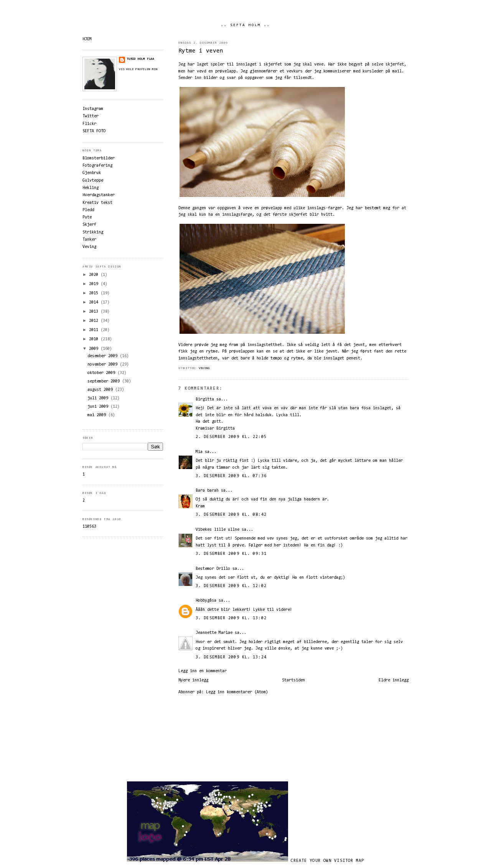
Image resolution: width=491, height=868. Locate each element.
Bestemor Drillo (213, 569)
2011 (95, 330)
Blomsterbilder (99, 158)
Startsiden (293, 680)
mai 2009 (98, 415)
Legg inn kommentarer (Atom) (237, 692)
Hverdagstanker (99, 195)
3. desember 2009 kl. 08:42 (231, 515)
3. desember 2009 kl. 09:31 (231, 554)
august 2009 (101, 390)
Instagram (93, 109)
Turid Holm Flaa (140, 59)
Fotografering (97, 166)
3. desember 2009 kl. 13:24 (231, 657)
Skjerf (89, 225)
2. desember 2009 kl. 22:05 (231, 437)
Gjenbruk (92, 173)
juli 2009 (99, 398)
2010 (95, 339)
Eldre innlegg (394, 680)
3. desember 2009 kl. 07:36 (231, 476)
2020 (95, 275)
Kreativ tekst (97, 203)
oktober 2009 (102, 373)
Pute (87, 217)
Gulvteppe (93, 181)
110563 (89, 527)
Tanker (89, 240)
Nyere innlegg (193, 680)
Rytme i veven (201, 51)
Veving (204, 368)
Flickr (89, 124)
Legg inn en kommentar (203, 671)
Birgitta (205, 400)
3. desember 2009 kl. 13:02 (231, 618)
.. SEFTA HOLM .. (245, 25)
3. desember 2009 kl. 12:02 (231, 586)
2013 (95, 312)
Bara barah (207, 491)
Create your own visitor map (328, 861)
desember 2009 (104, 356)
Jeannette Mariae (214, 633)
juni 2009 (99, 407)
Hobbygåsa (206, 601)
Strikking (93, 232)
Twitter (91, 116)
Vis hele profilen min (138, 69)
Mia (199, 452)
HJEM (87, 39)
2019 (95, 284)
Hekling (91, 188)
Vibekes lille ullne (217, 530)
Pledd (88, 210)
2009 (95, 349)
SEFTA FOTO (94, 131)
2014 (95, 303)
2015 (95, 293)
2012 (95, 321)
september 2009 (105, 381)
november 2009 (104, 365)
